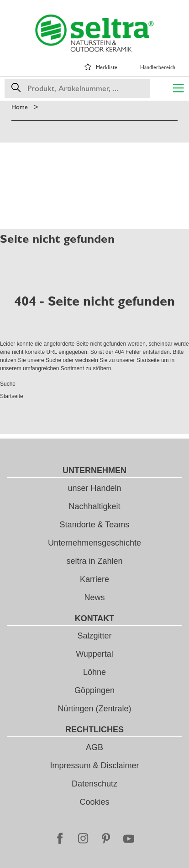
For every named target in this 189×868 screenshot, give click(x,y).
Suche (53, 360)
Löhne (94, 672)
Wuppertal (94, 654)
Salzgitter (94, 636)
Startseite (148, 360)
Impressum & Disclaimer (94, 766)
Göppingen (94, 690)
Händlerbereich (158, 67)
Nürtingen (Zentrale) (94, 709)
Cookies (94, 802)
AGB (94, 747)
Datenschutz (94, 784)
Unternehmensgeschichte (94, 543)
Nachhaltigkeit (94, 506)
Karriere (94, 579)
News (94, 597)
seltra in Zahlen (94, 561)
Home (20, 107)
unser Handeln (94, 488)
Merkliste (107, 67)
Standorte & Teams (95, 525)
